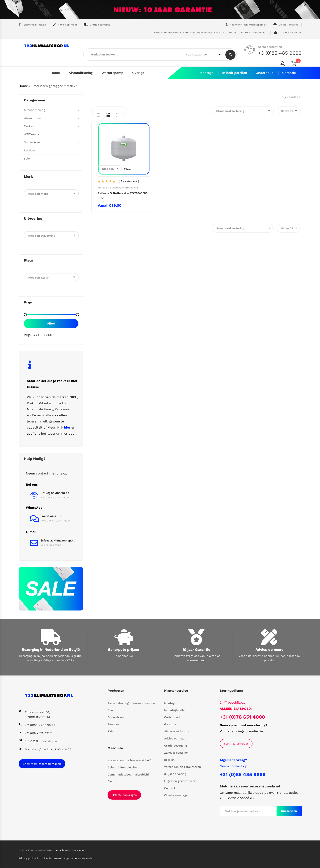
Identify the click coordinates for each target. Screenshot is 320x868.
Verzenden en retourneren (183, 767)
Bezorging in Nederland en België (51, 649)
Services (30, 150)
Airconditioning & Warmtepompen (131, 703)
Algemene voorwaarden (79, 858)
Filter (51, 323)
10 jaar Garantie (196, 649)
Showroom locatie (32, 25)
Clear (128, 169)
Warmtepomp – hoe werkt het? (130, 760)
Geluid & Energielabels (123, 767)
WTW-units (32, 134)
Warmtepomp (112, 73)
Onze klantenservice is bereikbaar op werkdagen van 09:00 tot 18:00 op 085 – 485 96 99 (209, 33)
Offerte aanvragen (124, 795)
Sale (27, 158)
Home (55, 73)
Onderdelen (32, 142)
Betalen (169, 759)
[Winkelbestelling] (243, 111)
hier (67, 427)
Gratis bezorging (97, 25)
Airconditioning (81, 73)
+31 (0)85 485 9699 (243, 774)
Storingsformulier (236, 743)
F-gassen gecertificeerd (181, 781)
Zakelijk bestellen (288, 33)
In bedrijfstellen (235, 73)
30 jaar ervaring (286, 25)
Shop (111, 710)
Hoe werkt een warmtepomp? (246, 25)
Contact (170, 788)
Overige (138, 73)
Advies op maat (65, 25)
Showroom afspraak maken (42, 764)
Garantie (289, 73)
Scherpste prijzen (124, 649)
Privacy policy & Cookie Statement (41, 858)
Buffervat (103, 187)
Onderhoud (265, 73)
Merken (29, 126)
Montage (207, 73)
